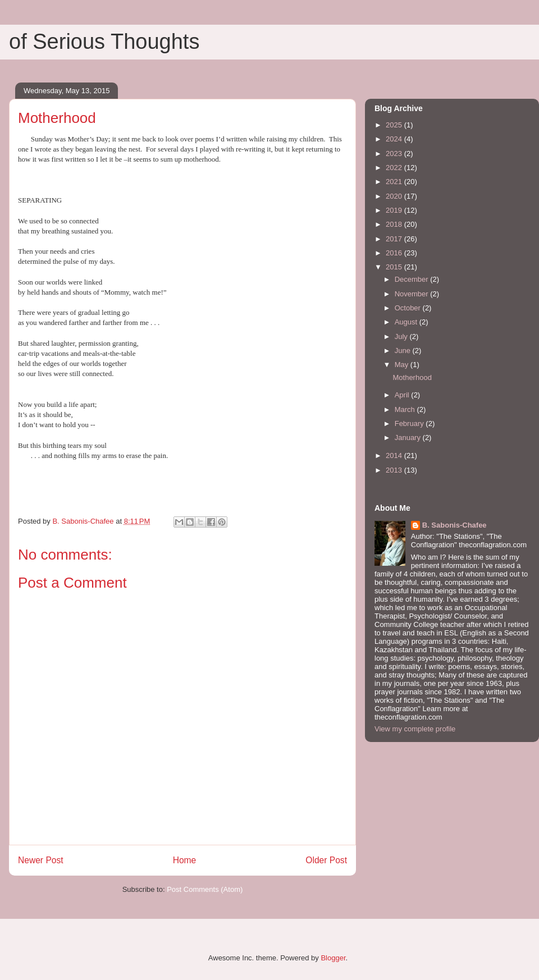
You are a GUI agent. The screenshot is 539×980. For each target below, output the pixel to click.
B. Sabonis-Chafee (455, 525)
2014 (395, 455)
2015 (395, 267)
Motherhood (412, 377)
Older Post (326, 860)
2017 (395, 239)
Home (185, 860)
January (409, 438)
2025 (395, 125)
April (403, 395)
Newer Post (41, 860)
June (404, 351)
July (402, 336)
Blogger (333, 958)
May (403, 365)
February (410, 423)
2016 (395, 253)
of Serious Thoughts (104, 42)
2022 (395, 168)
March (406, 409)
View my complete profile (415, 729)
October (409, 308)
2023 (395, 154)
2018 (395, 224)
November (413, 294)
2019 (395, 210)
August (407, 322)
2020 (395, 196)
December (413, 279)
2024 (395, 139)
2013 (395, 470)
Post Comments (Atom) (205, 889)
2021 (395, 182)
